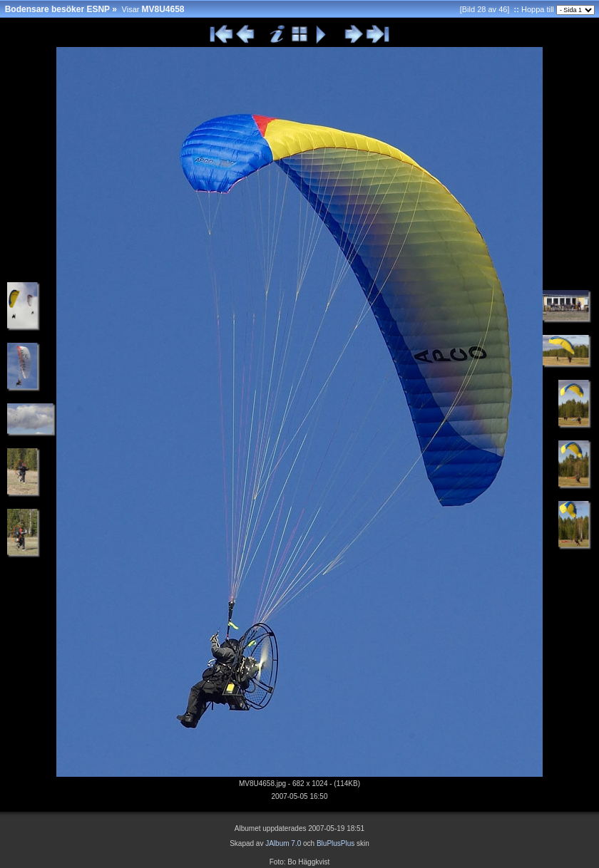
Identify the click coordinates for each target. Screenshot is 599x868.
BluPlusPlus (336, 843)
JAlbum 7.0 (283, 843)
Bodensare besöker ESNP (57, 9)
